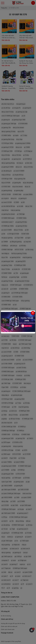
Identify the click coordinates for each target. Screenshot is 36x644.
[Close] (33, 313)
